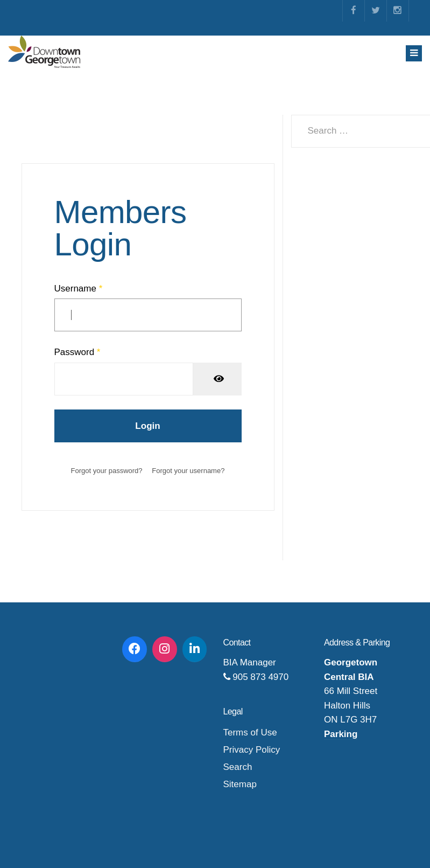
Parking (341, 734)
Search (238, 767)
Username (79, 289)
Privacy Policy (252, 750)
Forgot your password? (107, 471)
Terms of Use (250, 732)
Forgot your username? (188, 471)
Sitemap (240, 784)
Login (147, 426)
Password (77, 352)
